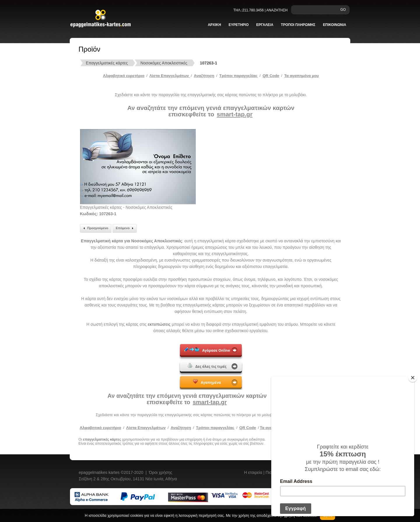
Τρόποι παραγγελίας (215, 428)
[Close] (413, 378)
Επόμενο (125, 228)
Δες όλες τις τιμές (207, 366)
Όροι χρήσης (161, 472)
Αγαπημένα (207, 382)
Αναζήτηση (204, 76)
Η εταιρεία (254, 472)
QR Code (271, 76)
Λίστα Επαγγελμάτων (170, 76)
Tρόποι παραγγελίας (238, 76)
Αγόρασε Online (207, 350)
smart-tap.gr (235, 114)
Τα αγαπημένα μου (301, 76)
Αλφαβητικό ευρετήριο (124, 76)
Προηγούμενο (95, 228)
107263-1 (208, 63)
